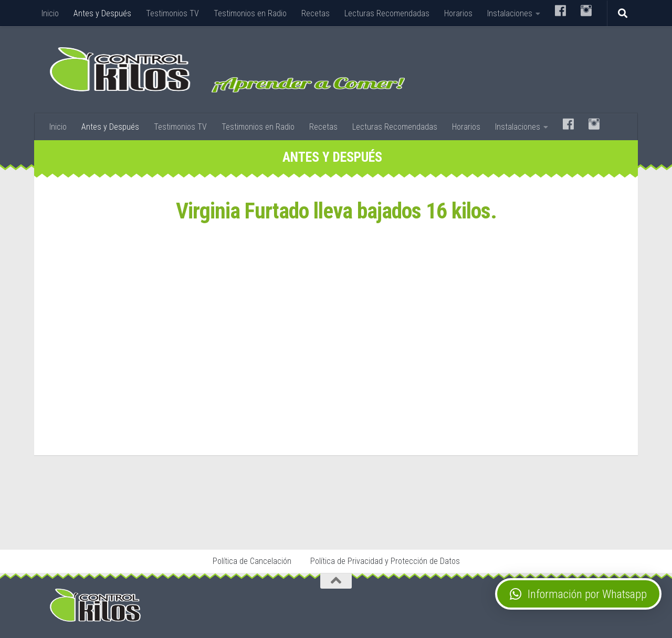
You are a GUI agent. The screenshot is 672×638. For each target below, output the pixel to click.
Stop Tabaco (208, 519)
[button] (578, 594)
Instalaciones (510, 13)
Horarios (458, 13)
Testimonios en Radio (250, 13)
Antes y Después (102, 13)
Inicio (50, 13)
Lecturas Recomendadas (387, 13)
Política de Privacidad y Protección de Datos (385, 561)
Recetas (316, 13)
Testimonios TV (172, 13)
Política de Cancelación (252, 561)
